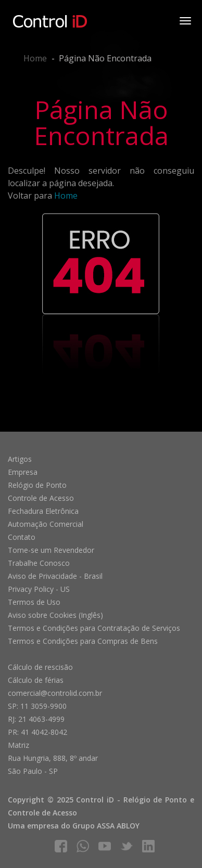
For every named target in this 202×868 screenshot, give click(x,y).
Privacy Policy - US (39, 589)
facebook (61, 846)
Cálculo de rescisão (40, 667)
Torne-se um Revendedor (51, 550)
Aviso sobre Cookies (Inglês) (55, 615)
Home (35, 58)
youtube (105, 846)
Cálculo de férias (36, 680)
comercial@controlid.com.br (55, 693)
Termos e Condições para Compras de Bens (83, 641)
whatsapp (83, 846)
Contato (22, 537)
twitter (127, 846)
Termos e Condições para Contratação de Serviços (94, 628)
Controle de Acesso (41, 498)
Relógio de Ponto (37, 485)
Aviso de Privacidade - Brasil (55, 576)
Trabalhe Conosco (39, 563)
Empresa (23, 472)
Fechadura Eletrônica (43, 511)
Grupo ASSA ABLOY (106, 826)
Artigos (20, 459)
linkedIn (148, 846)
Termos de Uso (34, 602)
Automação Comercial (46, 524)
